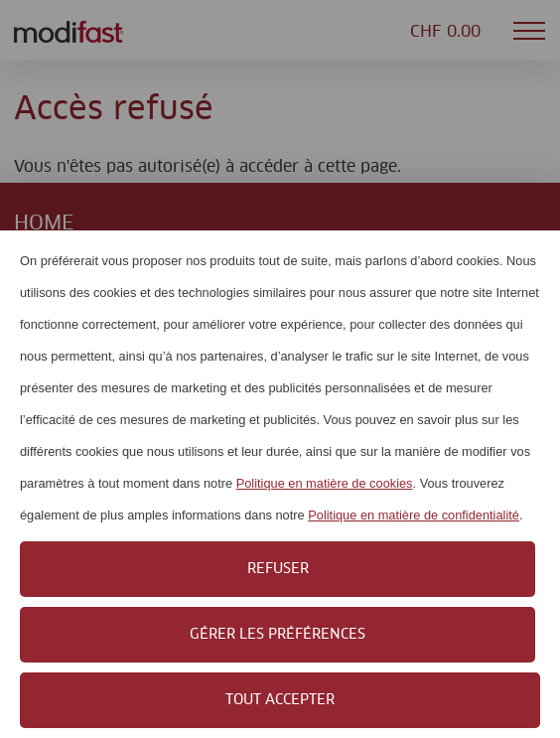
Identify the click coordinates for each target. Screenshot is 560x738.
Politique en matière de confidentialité (414, 515)
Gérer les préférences (278, 635)
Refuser (278, 569)
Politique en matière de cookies (325, 483)
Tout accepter (280, 700)
